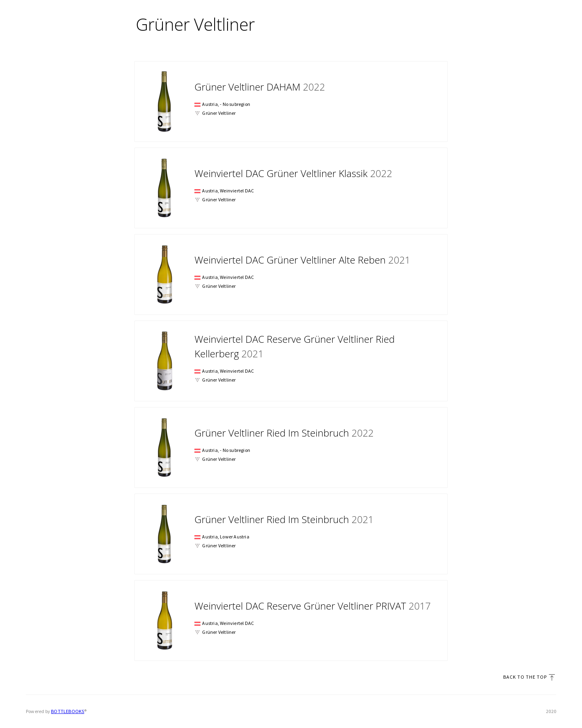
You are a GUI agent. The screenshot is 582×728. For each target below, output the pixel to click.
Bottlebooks (67, 711)
